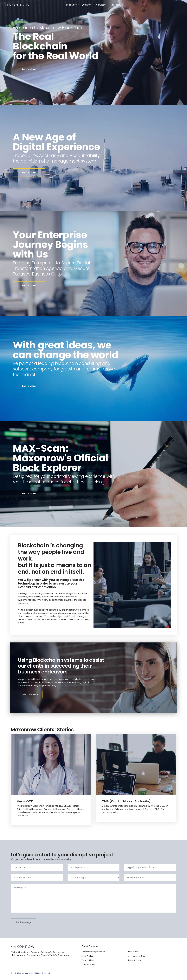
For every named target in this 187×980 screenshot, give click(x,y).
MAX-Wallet (87, 956)
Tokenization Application (93, 952)
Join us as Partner (137, 956)
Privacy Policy (135, 960)
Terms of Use (88, 960)
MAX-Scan (133, 952)
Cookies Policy (88, 964)
